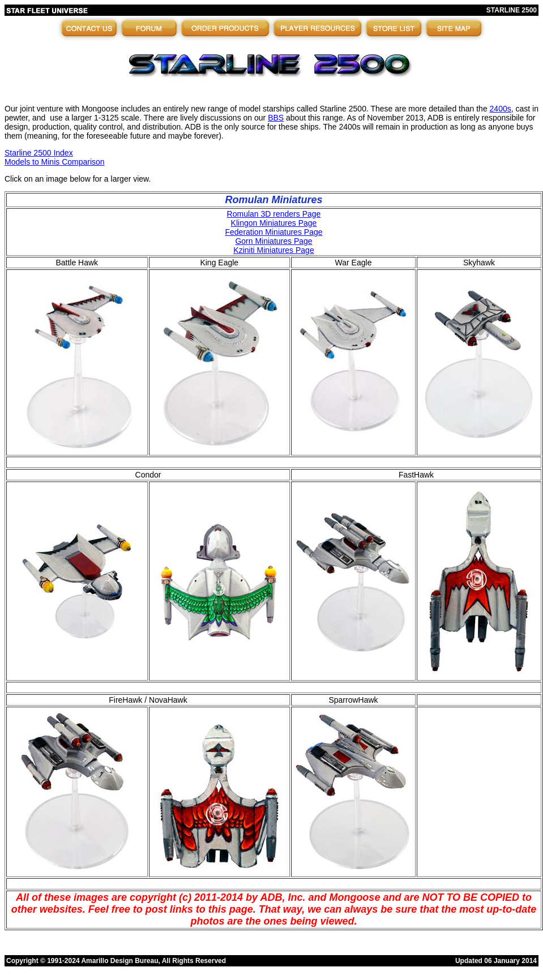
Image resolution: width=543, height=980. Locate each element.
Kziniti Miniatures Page (273, 250)
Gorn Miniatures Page (273, 241)
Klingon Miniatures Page (274, 223)
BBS (276, 118)
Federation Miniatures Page (274, 232)
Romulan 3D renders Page (274, 214)
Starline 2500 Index (39, 153)
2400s (501, 109)
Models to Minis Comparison (55, 162)
